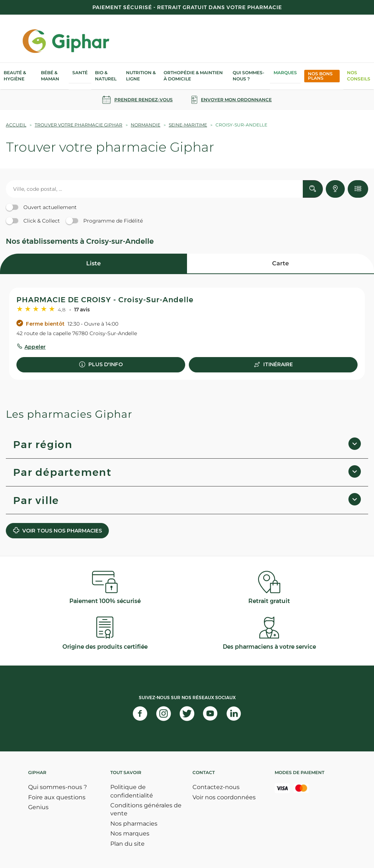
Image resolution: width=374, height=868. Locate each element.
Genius (38, 807)
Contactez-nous (216, 787)
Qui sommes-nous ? (249, 76)
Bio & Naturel (106, 76)
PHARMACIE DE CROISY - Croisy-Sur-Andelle (105, 300)
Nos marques (130, 833)
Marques (285, 73)
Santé (80, 73)
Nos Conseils (359, 76)
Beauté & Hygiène (15, 76)
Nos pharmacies (134, 824)
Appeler (35, 347)
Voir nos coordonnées (224, 797)
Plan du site (127, 844)
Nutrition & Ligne (141, 76)
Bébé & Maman (50, 76)
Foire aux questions (57, 797)
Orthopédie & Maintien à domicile (193, 76)
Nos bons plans (320, 76)
